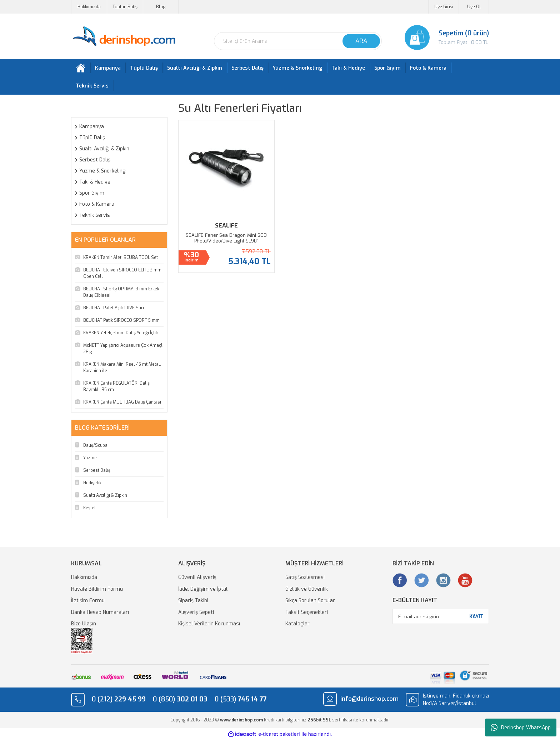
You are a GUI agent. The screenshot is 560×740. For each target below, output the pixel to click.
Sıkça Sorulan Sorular (310, 601)
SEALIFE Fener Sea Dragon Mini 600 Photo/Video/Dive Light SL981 (226, 238)
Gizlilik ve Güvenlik (307, 589)
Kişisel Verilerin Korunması (209, 624)
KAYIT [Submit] (476, 617)
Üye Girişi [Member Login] (444, 7)
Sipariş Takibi (193, 601)
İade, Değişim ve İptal (203, 589)
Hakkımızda (89, 7)
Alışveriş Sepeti (196, 612)
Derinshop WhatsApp (521, 727)
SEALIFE (226, 226)
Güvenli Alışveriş (197, 577)
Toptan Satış (125, 7)
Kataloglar (297, 624)
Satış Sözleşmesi (305, 577)
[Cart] (441, 37)
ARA (361, 41)
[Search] (298, 41)
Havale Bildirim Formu (97, 589)
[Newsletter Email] (441, 616)
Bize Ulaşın (84, 624)
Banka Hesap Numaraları (100, 612)
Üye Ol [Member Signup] (474, 7)
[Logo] (124, 37)
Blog (161, 7)
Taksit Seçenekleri (307, 612)
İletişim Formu (88, 601)
